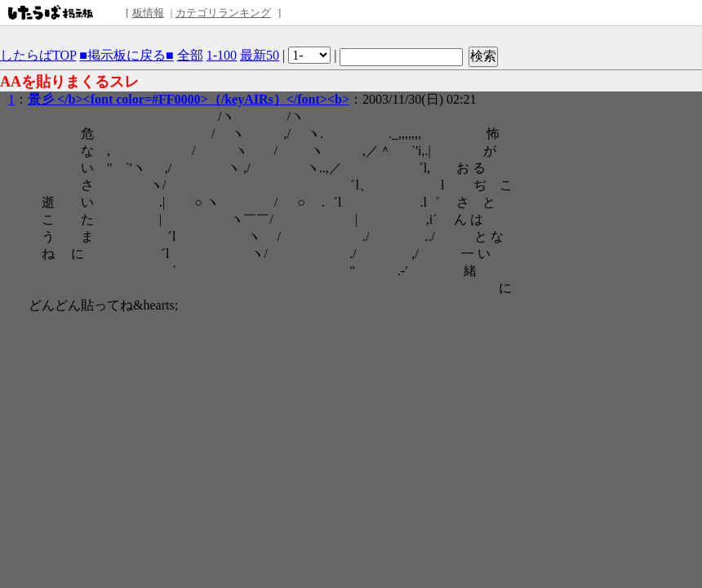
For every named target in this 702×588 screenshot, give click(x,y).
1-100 (222, 55)
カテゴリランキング (223, 13)
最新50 (260, 55)
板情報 (148, 13)
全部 (190, 55)
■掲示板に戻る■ (126, 55)
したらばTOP (38, 55)
